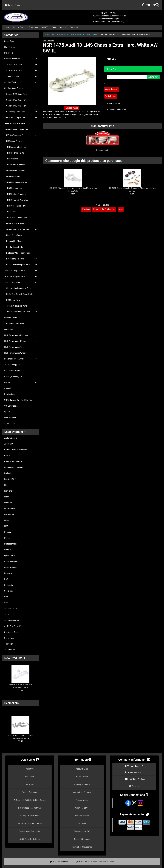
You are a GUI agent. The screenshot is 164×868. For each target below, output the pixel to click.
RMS (6, 579)
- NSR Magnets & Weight (16, 182)
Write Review (111, 96)
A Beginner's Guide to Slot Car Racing (30, 800)
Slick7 (7, 603)
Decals (21, 382)
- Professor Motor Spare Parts (17, 253)
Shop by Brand (19, 27)
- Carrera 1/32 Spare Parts (21, 100)
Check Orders (82, 777)
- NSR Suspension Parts (15, 206)
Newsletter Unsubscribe (82, 847)
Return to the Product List (104, 209)
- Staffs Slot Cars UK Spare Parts (21, 294)
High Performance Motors (21, 341)
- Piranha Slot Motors (14, 241)
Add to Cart (153, 77)
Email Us (134, 786)
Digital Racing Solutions (14, 467)
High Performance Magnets (16, 335)
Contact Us (75, 27)
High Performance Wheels (21, 353)
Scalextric (8, 591)
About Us (30, 769)
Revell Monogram (12, 567)
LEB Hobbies (10, 509)
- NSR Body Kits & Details (16, 153)
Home (9, 5)
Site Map (82, 824)
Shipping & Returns (82, 784)
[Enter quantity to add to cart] (127, 77)
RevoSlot (8, 573)
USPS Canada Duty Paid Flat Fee (18, 400)
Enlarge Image (72, 108)
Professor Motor (11, 544)
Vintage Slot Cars (21, 76)
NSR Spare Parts (78, 35)
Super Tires (9, 638)
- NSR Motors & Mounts (15, 194)
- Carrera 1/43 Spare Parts (21, 106)
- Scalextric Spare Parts (21, 276)
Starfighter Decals (12, 632)
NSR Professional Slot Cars (30, 808)
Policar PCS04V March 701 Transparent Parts (20, 677)
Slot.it (7, 614)
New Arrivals (21, 47)
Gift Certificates (11, 406)
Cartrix (7, 456)
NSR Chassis (92, 35)
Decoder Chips (11, 318)
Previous (86, 209)
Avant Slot (9, 444)
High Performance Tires (21, 347)
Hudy (7, 497)
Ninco (7, 520)
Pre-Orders (33, 27)
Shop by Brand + (15, 432)
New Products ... (11, 418)
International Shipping (82, 792)
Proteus (8, 550)
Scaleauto (9, 585)
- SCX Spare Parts (12, 300)
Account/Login (82, 769)
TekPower (8, 644)
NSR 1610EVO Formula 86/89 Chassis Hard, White (20, 728)
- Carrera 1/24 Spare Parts (21, 94)
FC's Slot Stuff (10, 479)
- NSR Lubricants (12, 176)
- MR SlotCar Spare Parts (21, 135)
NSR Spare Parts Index (30, 816)
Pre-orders (21, 53)
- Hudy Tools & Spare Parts (16, 129)
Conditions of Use (82, 808)
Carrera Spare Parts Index (30, 831)
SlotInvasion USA (12, 620)
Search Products (59, 27)
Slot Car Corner (11, 609)
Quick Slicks (9, 556)
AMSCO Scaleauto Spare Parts (21, 312)
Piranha (8, 532)
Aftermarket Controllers (14, 324)
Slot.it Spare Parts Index (30, 839)
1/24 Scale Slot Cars (21, 65)
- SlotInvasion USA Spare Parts (18, 288)
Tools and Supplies (12, 365)
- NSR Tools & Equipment (16, 218)
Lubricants (9, 329)
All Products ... (10, 424)
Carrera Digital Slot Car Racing (30, 824)
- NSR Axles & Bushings (15, 147)
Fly (6, 485)
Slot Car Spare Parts (60, 35)
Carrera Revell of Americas (16, 450)
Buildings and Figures (13, 376)
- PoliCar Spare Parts (21, 247)
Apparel (8, 388)
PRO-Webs (110, 862)
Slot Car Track (21, 82)
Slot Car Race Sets (21, 59)
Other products (102, 150)
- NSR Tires (10, 212)
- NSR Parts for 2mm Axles (21, 229)
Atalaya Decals (11, 438)
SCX (6, 597)
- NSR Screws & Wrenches (16, 200)
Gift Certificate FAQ (82, 831)
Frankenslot (9, 491)
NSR (6, 526)
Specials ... (9, 412)
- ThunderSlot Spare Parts (21, 306)
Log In (18, 5)
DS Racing (9, 473)
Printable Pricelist (82, 816)
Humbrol (8, 503)
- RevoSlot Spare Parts (21, 259)
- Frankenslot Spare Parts (15, 123)
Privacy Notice (82, 800)
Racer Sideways (11, 562)
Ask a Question (112, 89)
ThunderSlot (10, 650)
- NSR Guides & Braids (15, 171)
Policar (7, 538)
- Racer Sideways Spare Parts (21, 265)
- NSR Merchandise (13, 188)
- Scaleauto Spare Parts (21, 271)
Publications (21, 394)
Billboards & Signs (12, 371)
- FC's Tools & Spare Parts (21, 118)
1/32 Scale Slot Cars (21, 71)
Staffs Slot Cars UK (12, 626)
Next (121, 209)
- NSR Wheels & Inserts (15, 224)
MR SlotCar (9, 514)
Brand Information (30, 792)
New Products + (15, 658)
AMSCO (45, 27)
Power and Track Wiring (21, 359)
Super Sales (9, 41)
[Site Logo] (29, 16)
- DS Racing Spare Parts (21, 112)
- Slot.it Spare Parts (21, 282)
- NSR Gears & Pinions (15, 165)
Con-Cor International (13, 461)
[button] (151, 5)
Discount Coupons (82, 839)
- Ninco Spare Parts (13, 235)
